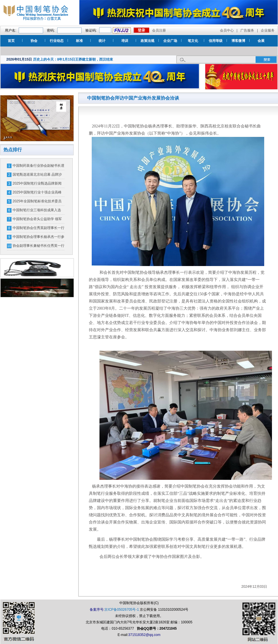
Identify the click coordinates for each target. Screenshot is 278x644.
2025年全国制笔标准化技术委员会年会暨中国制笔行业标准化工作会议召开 (39, 202)
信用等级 (216, 41)
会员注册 (159, 30)
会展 (261, 41)
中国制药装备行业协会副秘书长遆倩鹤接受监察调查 (39, 167)
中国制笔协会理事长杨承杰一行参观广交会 (39, 238)
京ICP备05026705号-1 (122, 610)
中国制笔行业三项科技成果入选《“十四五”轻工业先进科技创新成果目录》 (38, 211)
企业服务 (268, 30)
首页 (11, 41)
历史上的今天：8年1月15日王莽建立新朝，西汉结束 (73, 59)
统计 (102, 41)
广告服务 (247, 30)
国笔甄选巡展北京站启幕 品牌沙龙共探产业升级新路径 (37, 176)
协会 (34, 41)
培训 (125, 41)
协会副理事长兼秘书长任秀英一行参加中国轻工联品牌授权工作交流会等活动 (39, 247)
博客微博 (238, 41)
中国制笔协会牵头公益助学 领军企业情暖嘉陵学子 (37, 220)
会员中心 (227, 30)
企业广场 (170, 41)
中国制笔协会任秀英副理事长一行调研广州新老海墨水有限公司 (39, 229)
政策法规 (147, 41)
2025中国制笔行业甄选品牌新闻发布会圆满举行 (37, 185)
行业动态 (57, 41)
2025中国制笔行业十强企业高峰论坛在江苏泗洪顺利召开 (37, 193)
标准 (79, 41)
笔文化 (193, 41)
